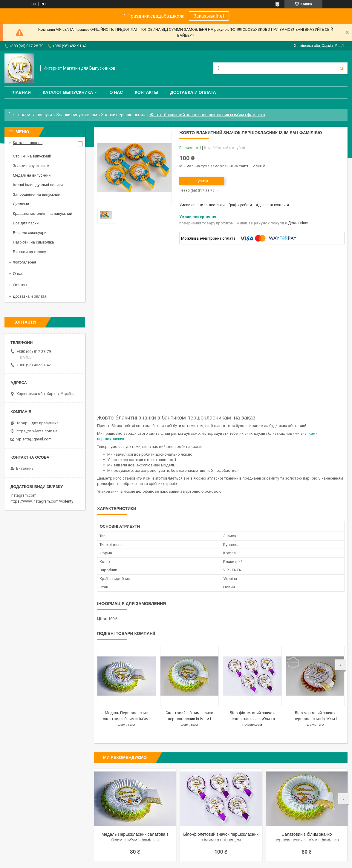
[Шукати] (342, 68)
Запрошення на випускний (37, 194)
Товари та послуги (34, 115)
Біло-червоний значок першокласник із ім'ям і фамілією (315, 719)
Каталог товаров (28, 143)
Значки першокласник (123, 115)
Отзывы (20, 285)
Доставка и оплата (193, 92)
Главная (21, 92)
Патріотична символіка (33, 242)
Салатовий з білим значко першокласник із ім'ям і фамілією (189, 719)
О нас (116, 92)
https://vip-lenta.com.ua (37, 431)
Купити (202, 181)
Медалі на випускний (32, 175)
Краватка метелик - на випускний (42, 213)
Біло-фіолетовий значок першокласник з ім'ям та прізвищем (252, 719)
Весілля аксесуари (30, 233)
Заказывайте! (209, 16)
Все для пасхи (26, 223)
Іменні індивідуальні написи (38, 185)
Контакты (146, 92)
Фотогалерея (25, 262)
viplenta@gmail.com (34, 439)
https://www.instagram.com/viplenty (42, 501)
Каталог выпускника (68, 92)
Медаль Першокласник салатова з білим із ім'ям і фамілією (127, 719)
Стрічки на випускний (32, 156)
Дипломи (21, 204)
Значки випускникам (77, 115)
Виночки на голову (29, 252)
